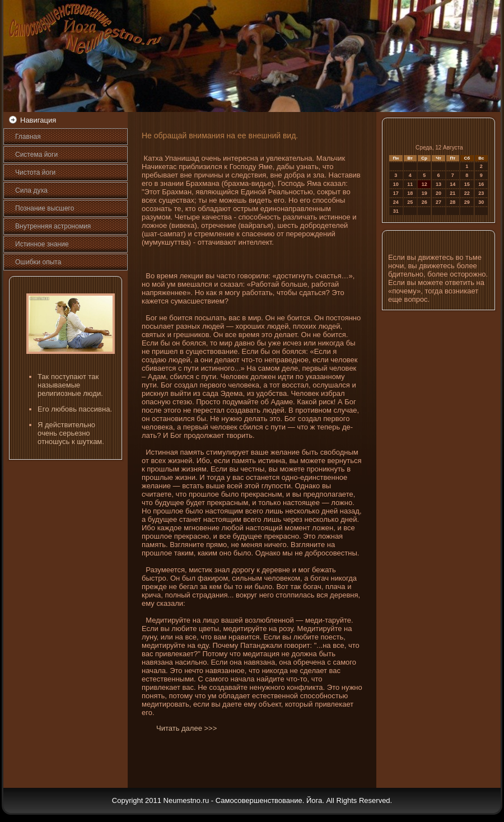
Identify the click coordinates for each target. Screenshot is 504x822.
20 (438, 193)
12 (424, 184)
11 (410, 184)
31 (396, 211)
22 (467, 193)
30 (481, 202)
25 (410, 202)
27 (438, 202)
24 (396, 202)
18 (410, 193)
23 (481, 193)
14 (452, 184)
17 (396, 193)
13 (438, 184)
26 (424, 202)
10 (396, 184)
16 (481, 184)
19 (424, 193)
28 (452, 202)
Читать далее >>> (186, 728)
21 (452, 193)
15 (467, 184)
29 (467, 202)
